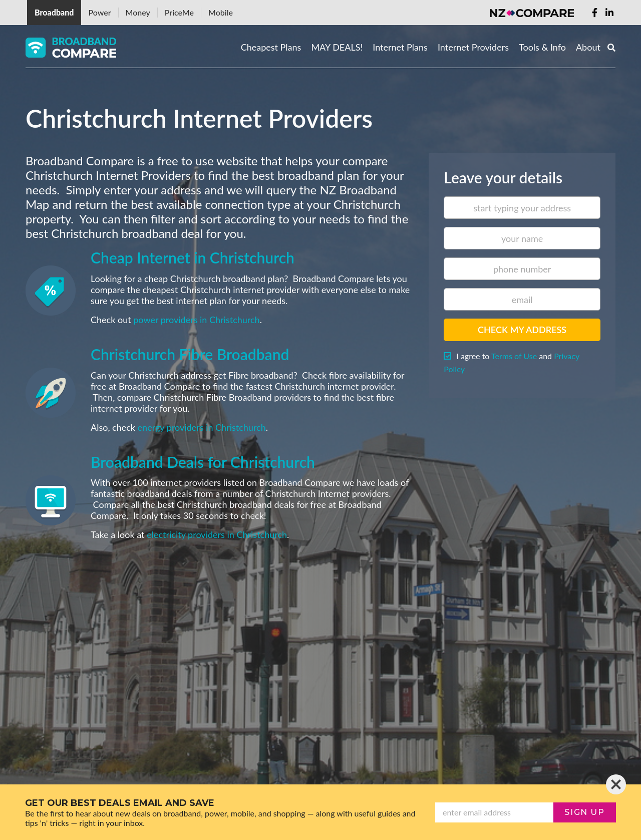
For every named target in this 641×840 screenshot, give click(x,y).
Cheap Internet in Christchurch (193, 257)
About (588, 47)
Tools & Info (542, 47)
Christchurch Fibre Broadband (190, 354)
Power (99, 12)
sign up (584, 812)
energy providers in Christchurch (202, 427)
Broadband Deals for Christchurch (203, 462)
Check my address (522, 330)
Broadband (54, 12)
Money (138, 12)
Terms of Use (514, 356)
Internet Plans (400, 47)
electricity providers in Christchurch (217, 534)
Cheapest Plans (271, 47)
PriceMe (179, 12)
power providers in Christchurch (196, 320)
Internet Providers (473, 47)
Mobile (221, 12)
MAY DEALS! (337, 47)
